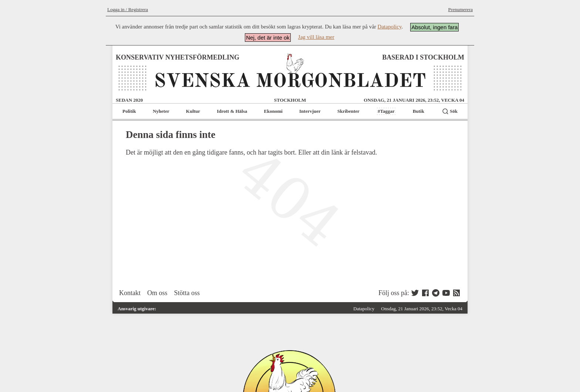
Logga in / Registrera (128, 9)
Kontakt (130, 293)
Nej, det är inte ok (268, 38)
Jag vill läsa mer (316, 37)
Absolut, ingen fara (434, 27)
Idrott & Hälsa (232, 111)
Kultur (193, 111)
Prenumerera (461, 9)
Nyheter (161, 111)
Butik (419, 111)
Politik (129, 111)
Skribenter (348, 111)
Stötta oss (187, 293)
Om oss (157, 293)
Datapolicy (390, 27)
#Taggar (386, 111)
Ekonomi (273, 111)
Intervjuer (310, 111)
